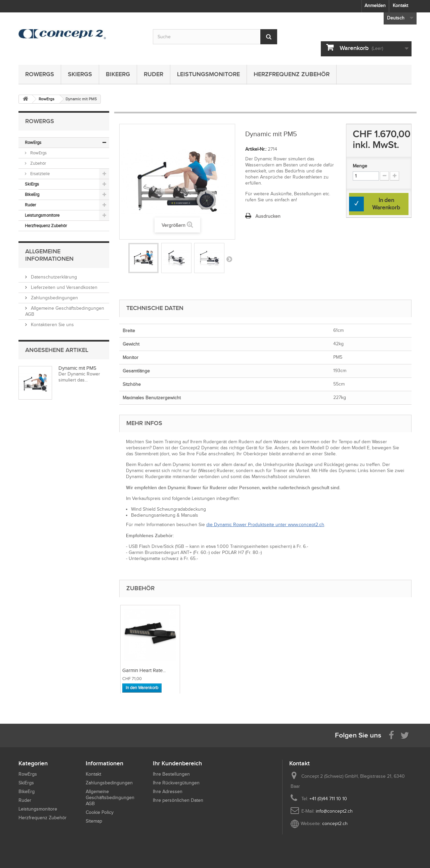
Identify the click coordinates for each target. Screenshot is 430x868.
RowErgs (40, 74)
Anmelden (375, 6)
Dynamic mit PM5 (77, 368)
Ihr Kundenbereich (177, 763)
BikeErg (118, 74)
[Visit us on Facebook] (391, 735)
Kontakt (400, 6)
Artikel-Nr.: (256, 149)
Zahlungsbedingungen (54, 298)
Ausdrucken (268, 216)
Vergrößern (174, 225)
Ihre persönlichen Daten (178, 800)
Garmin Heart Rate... (211, 670)
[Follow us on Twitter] (405, 735)
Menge (360, 166)
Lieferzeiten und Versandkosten (63, 287)
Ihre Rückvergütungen (176, 783)
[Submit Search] (269, 37)
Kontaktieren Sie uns (52, 325)
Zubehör (38, 163)
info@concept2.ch (334, 811)
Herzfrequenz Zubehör (292, 74)
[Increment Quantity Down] (384, 176)
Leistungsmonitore (208, 74)
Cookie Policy (100, 812)
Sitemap (94, 821)
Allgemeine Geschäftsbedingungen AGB (110, 798)
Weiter (229, 259)
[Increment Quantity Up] (395, 176)
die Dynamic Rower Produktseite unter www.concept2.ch (265, 525)
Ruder (154, 74)
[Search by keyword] (215, 37)
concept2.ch (335, 824)
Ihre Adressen (168, 792)
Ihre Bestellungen (171, 774)
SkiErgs (80, 74)
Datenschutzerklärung (53, 277)
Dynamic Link (137, 670)
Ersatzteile (39, 174)
